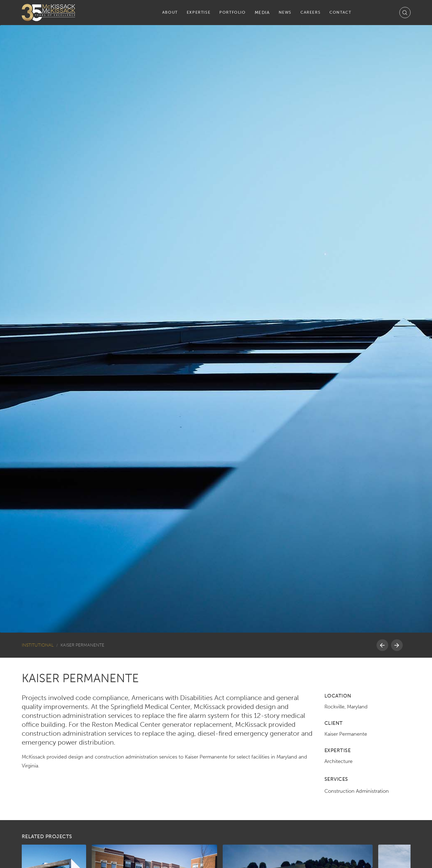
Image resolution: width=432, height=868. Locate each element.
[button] (170, 13)
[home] (48, 13)
